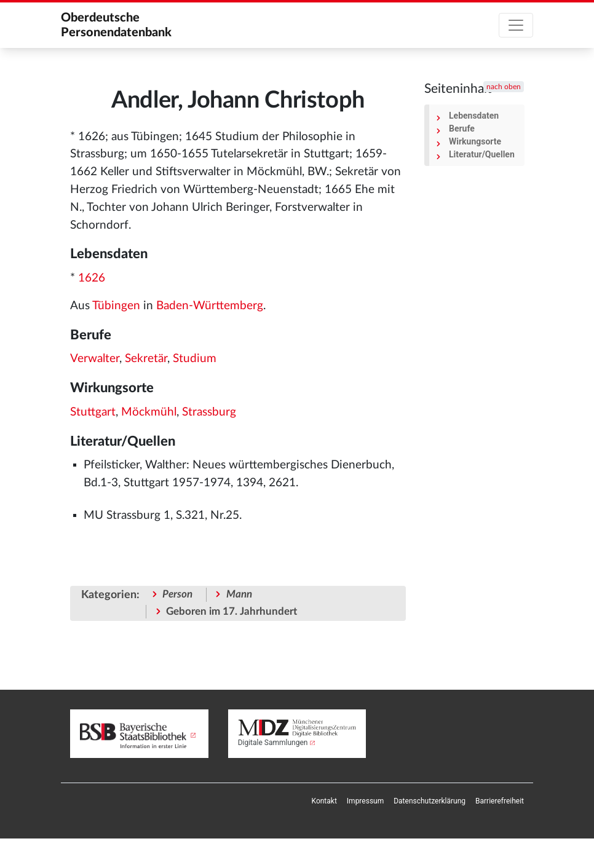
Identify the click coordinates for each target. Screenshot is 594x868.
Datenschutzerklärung (430, 801)
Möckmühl (149, 412)
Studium (195, 359)
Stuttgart (93, 412)
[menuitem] (324, 801)
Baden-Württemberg (210, 306)
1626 (92, 278)
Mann (239, 594)
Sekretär (146, 359)
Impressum (365, 801)
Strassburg (209, 412)
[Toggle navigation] (516, 25)
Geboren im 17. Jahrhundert (232, 611)
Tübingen (116, 306)
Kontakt (324, 801)
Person (177, 594)
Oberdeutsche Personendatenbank (116, 25)
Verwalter (95, 359)
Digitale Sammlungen (273, 743)
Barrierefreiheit (500, 801)
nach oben (504, 87)
